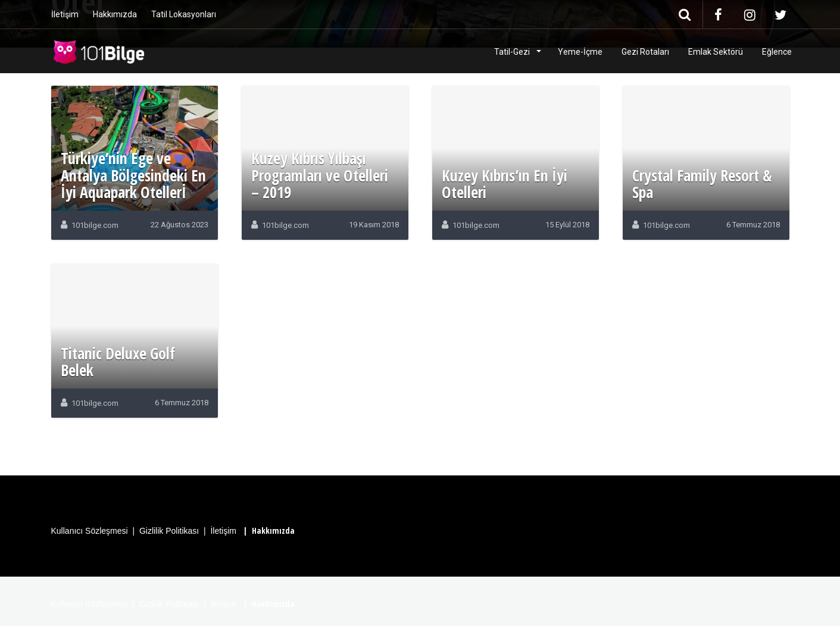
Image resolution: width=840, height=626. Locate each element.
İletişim (65, 14)
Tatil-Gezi (513, 52)
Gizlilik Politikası (169, 531)
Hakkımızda (115, 14)
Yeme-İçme (580, 52)
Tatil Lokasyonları (184, 14)
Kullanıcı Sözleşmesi (90, 531)
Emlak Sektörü (716, 52)
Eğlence (777, 52)
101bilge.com (95, 225)
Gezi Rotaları (645, 52)
